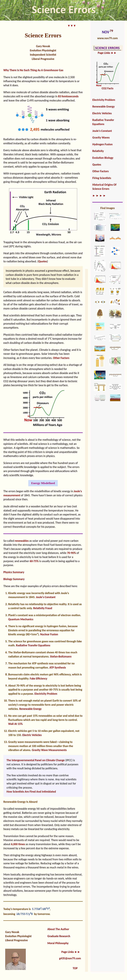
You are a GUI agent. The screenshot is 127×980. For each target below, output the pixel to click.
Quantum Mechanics (21, 619)
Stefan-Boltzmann (61, 656)
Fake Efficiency (38, 678)
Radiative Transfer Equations (33, 645)
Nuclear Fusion (49, 634)
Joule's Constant (46, 597)
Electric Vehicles (32, 735)
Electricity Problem (46, 694)
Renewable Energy (30, 709)
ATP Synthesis (58, 667)
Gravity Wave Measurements (49, 750)
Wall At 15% (15, 724)
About (12, 686)
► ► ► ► (99, 196)
